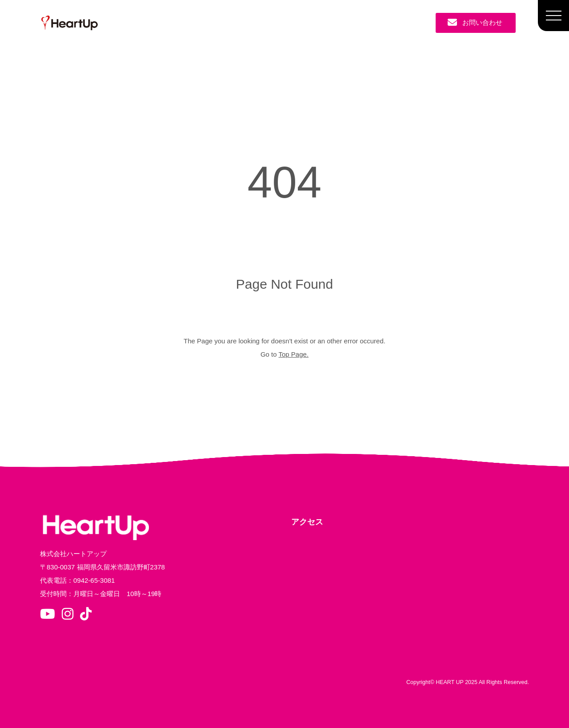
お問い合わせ (475, 22)
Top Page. (294, 354)
